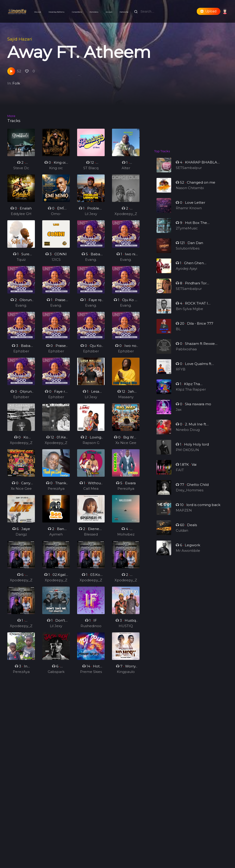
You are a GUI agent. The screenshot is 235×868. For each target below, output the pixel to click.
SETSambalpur (189, 168)
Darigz (21, 537)
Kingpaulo (126, 674)
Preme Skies (91, 674)
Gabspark (56, 674)
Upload (208, 11)
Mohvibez (126, 537)
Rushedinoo (91, 628)
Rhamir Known (189, 212)
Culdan (183, 534)
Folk (16, 83)
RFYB (182, 373)
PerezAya (56, 491)
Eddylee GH (21, 216)
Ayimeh (56, 537)
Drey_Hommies (190, 494)
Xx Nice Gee (126, 445)
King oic (56, 168)
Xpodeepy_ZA (126, 217)
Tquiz (21, 262)
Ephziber (21, 354)
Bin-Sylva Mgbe (190, 312)
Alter (126, 168)
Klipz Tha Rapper (191, 393)
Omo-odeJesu (56, 217)
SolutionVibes (188, 252)
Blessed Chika (91, 537)
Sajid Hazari (20, 39)
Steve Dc (21, 168)
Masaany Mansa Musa (126, 400)
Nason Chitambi (190, 192)
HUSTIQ (126, 628)
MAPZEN (185, 514)
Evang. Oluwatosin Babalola (91, 262)
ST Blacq (91, 168)
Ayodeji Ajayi (187, 272)
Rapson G (91, 445)
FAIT (181, 474)
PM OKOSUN (188, 453)
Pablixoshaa (187, 353)
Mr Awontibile (188, 554)
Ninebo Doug (188, 433)
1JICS (56, 262)
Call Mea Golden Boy (91, 491)
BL (179, 333)
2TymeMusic (187, 232)
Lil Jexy (91, 216)
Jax (180, 413)
